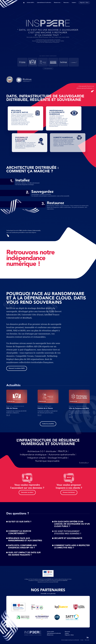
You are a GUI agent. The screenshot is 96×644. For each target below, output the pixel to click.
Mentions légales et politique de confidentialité (70, 640)
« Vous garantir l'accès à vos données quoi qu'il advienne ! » (85, 89)
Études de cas (57, 3)
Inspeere (74, 3)
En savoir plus (83, 463)
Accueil (24, 3)
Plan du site (87, 640)
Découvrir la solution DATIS (17, 368)
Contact (82, 640)
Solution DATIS (30, 3)
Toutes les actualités (48, 424)
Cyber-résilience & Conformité (44, 3)
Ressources (66, 3)
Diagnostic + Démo (84, 3)
